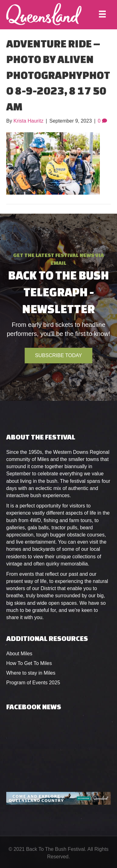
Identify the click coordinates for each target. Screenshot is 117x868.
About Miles (19, 654)
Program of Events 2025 (33, 683)
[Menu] (102, 14)
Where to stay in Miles (31, 673)
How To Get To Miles (29, 663)
